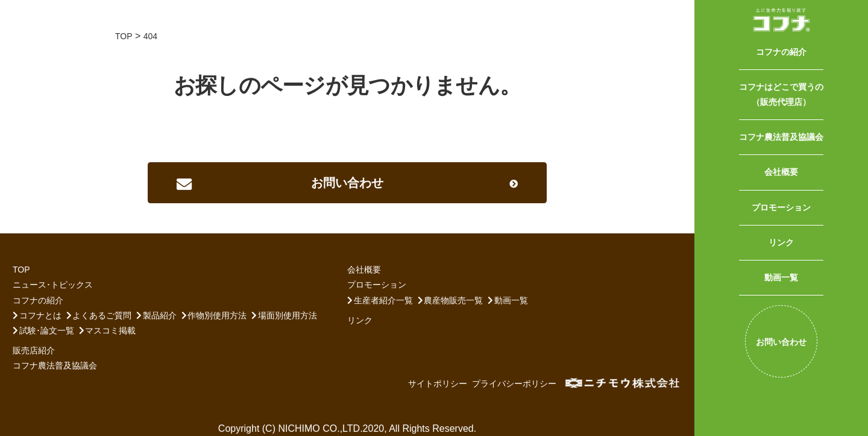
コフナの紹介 (781, 52)
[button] (347, 183)
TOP (21, 270)
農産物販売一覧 (453, 300)
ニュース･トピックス (53, 285)
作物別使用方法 (217, 315)
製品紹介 (160, 315)
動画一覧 (781, 277)
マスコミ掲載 (110, 330)
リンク (781, 242)
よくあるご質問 (102, 315)
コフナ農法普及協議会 (781, 137)
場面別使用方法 (288, 315)
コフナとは (40, 315)
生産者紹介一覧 (383, 300)
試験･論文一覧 (47, 330)
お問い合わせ (781, 342)
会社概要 (781, 172)
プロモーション (781, 207)
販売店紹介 (34, 350)
